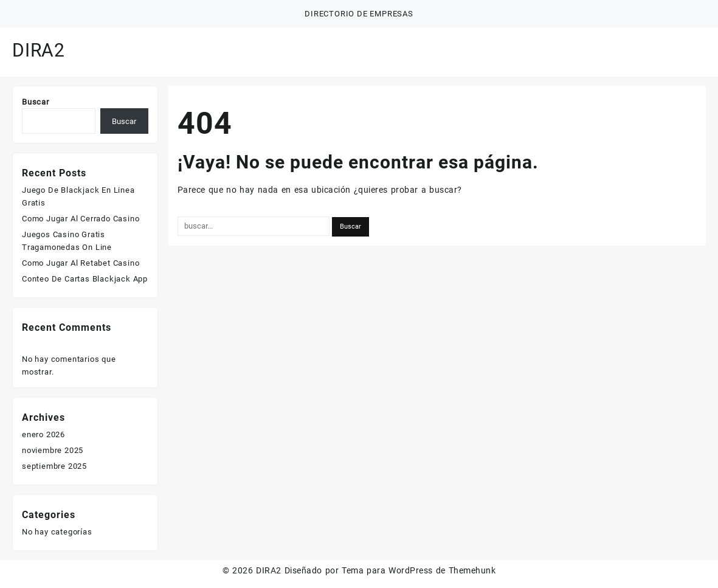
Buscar (36, 102)
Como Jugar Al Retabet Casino (81, 263)
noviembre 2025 (53, 450)
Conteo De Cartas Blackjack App (85, 279)
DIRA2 (39, 50)
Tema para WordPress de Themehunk (419, 570)
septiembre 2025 (54, 466)
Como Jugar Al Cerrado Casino (81, 219)
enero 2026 (43, 434)
